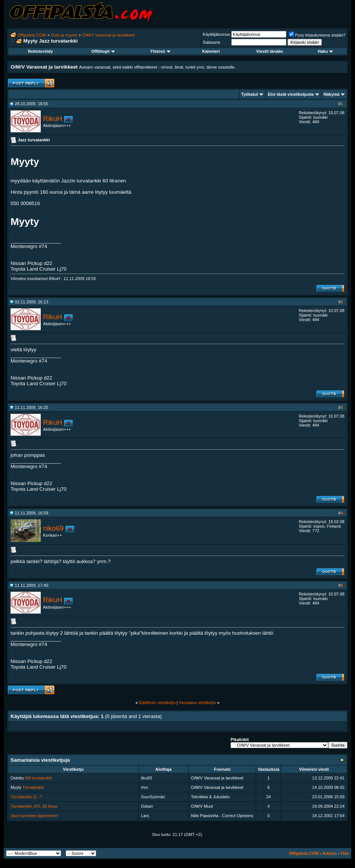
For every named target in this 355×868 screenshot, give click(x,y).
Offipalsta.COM (32, 35)
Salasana (211, 42)
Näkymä (332, 94)
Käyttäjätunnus (216, 34)
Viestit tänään (270, 51)
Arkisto (329, 853)
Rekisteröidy (40, 51)
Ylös (345, 853)
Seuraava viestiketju (197, 703)
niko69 (53, 528)
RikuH (53, 119)
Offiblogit (103, 51)
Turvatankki (33, 787)
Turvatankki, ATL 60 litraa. (34, 806)
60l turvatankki (39, 778)
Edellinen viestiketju (157, 703)
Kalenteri (211, 51)
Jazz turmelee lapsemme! (34, 816)
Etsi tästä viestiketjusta (291, 94)
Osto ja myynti (64, 35)
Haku (325, 51)
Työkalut (250, 94)
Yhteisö (160, 51)
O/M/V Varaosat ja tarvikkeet (108, 35)
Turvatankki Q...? (26, 797)
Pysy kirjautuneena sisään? (317, 35)
